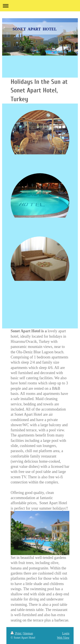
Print (16, 633)
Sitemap (28, 633)
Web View (63, 638)
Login (66, 633)
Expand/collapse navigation (40, 6)
